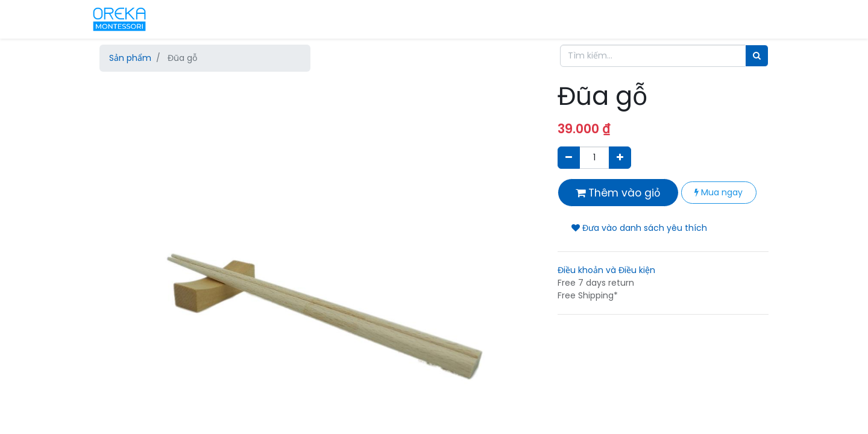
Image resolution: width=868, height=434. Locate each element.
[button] (133, 202)
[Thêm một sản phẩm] (620, 158)
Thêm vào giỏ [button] (618, 193)
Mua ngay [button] (719, 192)
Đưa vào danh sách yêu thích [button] (639, 228)
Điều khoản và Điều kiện (606, 270)
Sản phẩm (130, 58)
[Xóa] (569, 158)
